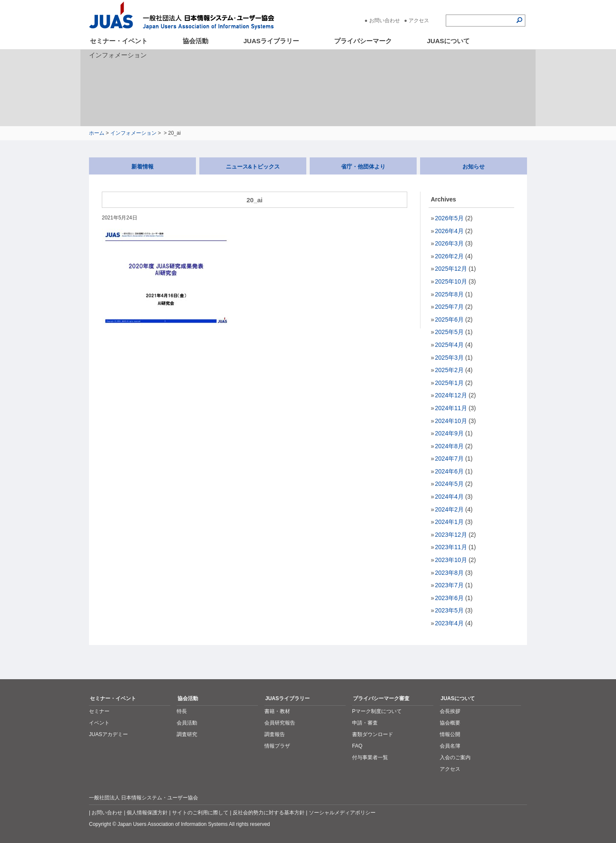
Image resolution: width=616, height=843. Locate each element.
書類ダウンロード (373, 734)
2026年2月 (449, 256)
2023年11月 (451, 547)
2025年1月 (449, 383)
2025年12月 (451, 269)
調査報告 (275, 734)
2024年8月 (449, 446)
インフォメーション (133, 133)
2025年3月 (449, 358)
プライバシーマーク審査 (381, 698)
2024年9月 (449, 433)
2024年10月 (451, 421)
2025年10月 (451, 281)
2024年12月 (451, 395)
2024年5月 (449, 484)
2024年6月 (449, 471)
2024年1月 (449, 522)
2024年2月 (449, 509)
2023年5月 (449, 610)
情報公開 (450, 734)
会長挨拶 (450, 711)
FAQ (357, 746)
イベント (99, 723)
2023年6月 (449, 598)
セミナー (99, 711)
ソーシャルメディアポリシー (342, 813)
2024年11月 (451, 408)
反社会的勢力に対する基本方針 (269, 813)
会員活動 (187, 723)
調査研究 (187, 734)
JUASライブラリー (271, 41)
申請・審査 (365, 723)
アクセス (419, 21)
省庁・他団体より (363, 167)
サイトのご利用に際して (200, 813)
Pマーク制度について (377, 711)
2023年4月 (449, 623)
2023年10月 (451, 560)
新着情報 (142, 167)
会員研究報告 (280, 723)
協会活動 (195, 41)
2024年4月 (449, 497)
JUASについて (448, 41)
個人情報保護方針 (147, 813)
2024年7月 (449, 458)
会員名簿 (450, 746)
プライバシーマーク (363, 41)
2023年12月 (451, 535)
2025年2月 (449, 370)
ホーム (97, 133)
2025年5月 (449, 332)
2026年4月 (449, 231)
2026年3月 (449, 243)
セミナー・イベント (119, 41)
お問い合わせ (385, 21)
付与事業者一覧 (370, 757)
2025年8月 (449, 294)
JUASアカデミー (108, 734)
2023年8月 (449, 573)
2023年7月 (449, 585)
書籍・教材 (277, 711)
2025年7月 (449, 307)
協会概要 (450, 723)
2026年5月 (449, 218)
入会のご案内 (455, 757)
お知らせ (474, 167)
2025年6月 (449, 319)
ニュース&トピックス (253, 167)
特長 (182, 711)
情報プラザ (277, 746)
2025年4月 (449, 345)
